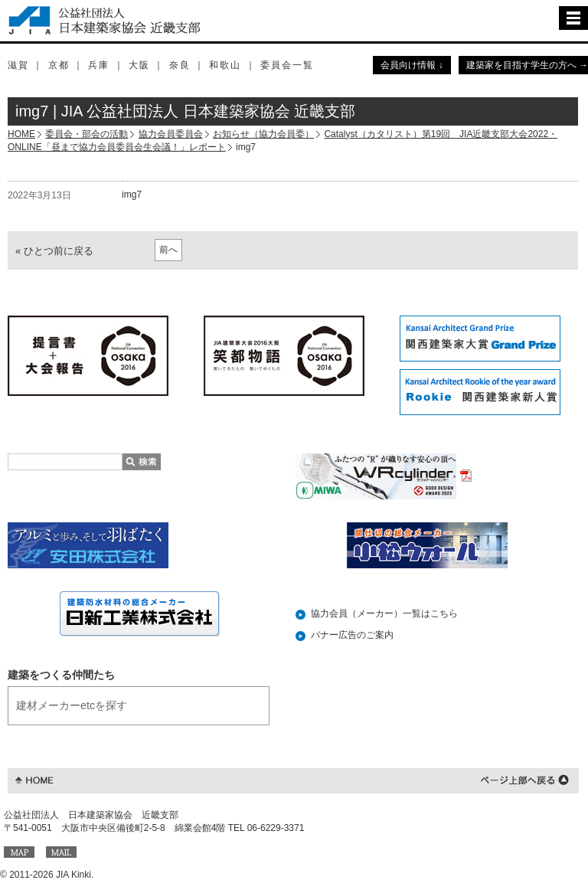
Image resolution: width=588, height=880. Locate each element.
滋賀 (18, 65)
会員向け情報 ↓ (412, 65)
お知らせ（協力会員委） (263, 134)
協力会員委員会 (171, 134)
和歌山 (225, 65)
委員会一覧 (287, 65)
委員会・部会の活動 (87, 134)
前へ (168, 250)
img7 (132, 195)
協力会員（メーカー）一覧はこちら (384, 613)
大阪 (139, 65)
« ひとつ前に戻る (54, 251)
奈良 (180, 65)
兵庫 (99, 65)
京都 (59, 65)
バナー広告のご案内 (352, 635)
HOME (21, 134)
